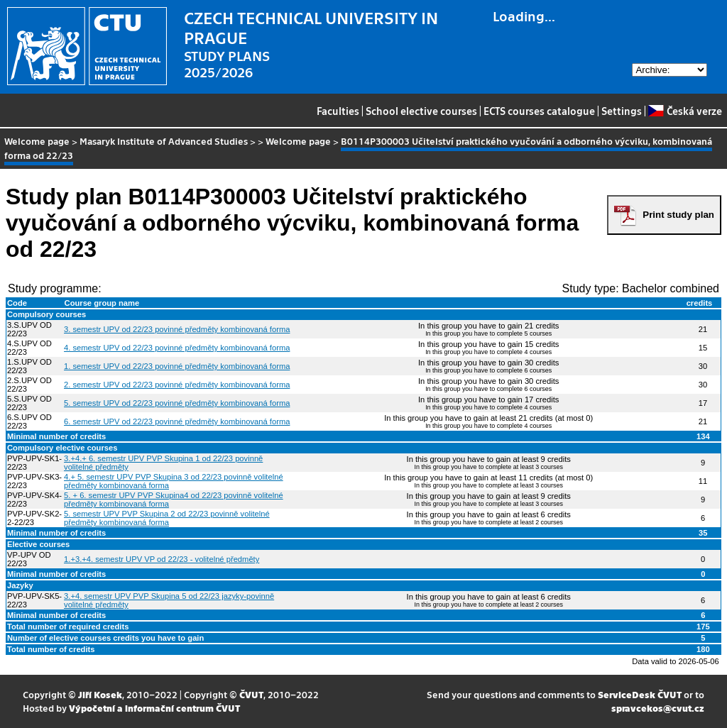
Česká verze (685, 111)
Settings (622, 111)
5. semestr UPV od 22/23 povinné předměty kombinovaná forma (177, 403)
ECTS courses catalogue (539, 111)
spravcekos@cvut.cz (658, 708)
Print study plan (678, 215)
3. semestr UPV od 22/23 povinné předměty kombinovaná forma (177, 329)
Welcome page (37, 141)
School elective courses (421, 111)
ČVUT (251, 694)
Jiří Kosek (100, 694)
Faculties (338, 111)
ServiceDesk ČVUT (640, 694)
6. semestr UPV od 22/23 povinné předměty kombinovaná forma (177, 421)
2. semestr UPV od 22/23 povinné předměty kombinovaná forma (177, 385)
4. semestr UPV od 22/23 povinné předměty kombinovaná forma (177, 348)
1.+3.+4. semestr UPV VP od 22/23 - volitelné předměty (162, 559)
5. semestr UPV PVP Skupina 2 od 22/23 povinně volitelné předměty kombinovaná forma (167, 518)
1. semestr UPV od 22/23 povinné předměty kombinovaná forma (177, 366)
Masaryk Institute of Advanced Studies (164, 141)
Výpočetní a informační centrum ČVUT (154, 708)
